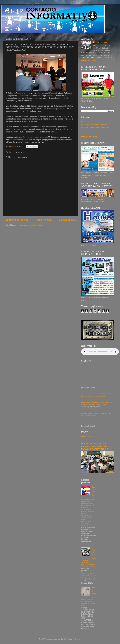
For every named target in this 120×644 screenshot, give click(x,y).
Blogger (78, 639)
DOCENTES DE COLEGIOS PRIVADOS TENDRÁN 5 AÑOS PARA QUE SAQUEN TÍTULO (95, 446)
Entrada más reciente (17, 220)
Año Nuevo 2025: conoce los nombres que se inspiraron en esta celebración (97, 395)
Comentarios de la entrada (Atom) (29, 225)
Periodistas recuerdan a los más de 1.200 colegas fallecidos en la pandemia (97, 404)
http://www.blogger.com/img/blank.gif (95, 127)
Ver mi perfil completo (89, 61)
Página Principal (44, 220)
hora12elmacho (101, 42)
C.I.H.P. (14, 11)
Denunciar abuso (89, 137)
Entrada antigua (67, 220)
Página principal (87, 436)
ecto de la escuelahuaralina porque (94, 124)
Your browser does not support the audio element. (100, 352)
